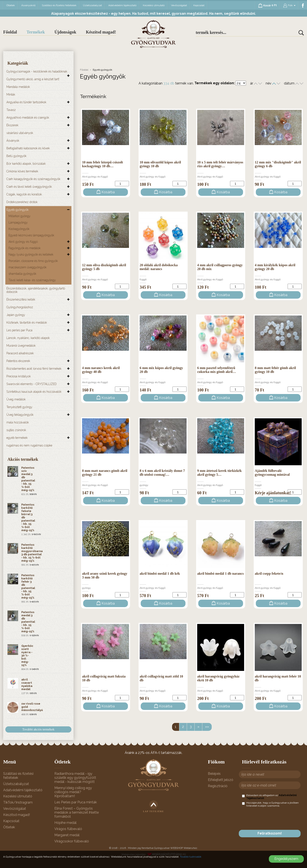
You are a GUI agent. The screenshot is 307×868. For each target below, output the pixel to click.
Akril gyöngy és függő (23, 242)
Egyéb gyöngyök (17, 210)
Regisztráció (218, 786)
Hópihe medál (65, 823)
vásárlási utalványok (20, 133)
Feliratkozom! (270, 833)
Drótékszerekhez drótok (22, 202)
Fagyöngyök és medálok (25, 248)
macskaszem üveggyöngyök (28, 267)
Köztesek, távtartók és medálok (27, 323)
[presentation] (274, 819)
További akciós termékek (38, 729)
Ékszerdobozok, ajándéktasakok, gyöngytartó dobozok (36, 290)
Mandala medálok (18, 87)
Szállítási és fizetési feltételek (59, 5)
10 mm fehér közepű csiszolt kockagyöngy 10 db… (103, 164)
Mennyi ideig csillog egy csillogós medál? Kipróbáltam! (73, 792)
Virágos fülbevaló (68, 829)
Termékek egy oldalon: (215, 83)
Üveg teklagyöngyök (20, 415)
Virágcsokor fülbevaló (72, 841)
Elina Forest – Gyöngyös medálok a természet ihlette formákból (77, 812)
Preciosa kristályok (19, 376)
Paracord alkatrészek (20, 353)
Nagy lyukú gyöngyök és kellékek (31, 254)
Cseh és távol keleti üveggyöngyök (29, 187)
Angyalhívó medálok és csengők (28, 118)
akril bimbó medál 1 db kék (160, 574)
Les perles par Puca (19, 330)
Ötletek (11, 5)
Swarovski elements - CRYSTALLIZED (32, 384)
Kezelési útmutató (154, 5)
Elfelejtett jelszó (221, 780)
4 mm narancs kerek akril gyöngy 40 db (101, 370)
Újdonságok (65, 32)
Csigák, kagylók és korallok (24, 194)
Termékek (36, 32)
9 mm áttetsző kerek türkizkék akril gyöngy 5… (219, 473)
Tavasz (11, 110)
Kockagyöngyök (19, 229)
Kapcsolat (199, 5)
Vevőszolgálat (179, 5)
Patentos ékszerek (18, 361)
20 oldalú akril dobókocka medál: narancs (159, 267)
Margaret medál (67, 835)
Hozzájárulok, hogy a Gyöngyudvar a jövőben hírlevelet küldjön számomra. (270, 804)
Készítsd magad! (101, 32)
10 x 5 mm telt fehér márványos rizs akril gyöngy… (220, 164)
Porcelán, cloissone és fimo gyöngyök (33, 261)
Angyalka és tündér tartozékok (26, 102)
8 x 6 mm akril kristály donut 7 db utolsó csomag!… (162, 473)
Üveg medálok (16, 399)
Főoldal (10, 32)
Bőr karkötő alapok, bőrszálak (26, 164)
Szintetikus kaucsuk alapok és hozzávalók (34, 392)
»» (207, 727)
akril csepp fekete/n (269, 574)
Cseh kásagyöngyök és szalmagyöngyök (33, 179)
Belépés (214, 774)
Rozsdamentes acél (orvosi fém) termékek (34, 369)
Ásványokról (28, 5)
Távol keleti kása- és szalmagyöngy (32, 280)
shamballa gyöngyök (22, 274)
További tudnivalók (191, 857)
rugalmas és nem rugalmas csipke (29, 445)
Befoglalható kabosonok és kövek (28, 148)
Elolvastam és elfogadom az (269, 797)
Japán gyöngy (16, 315)
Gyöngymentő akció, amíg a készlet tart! (33, 79)
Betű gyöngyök (16, 156)
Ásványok (13, 141)
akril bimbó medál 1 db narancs (220, 574)
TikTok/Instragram (18, 802)
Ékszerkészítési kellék (21, 300)
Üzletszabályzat (92, 5)
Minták (11, 95)
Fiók (289, 6)
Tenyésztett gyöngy (19, 407)
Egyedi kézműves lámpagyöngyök (31, 235)
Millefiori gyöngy (20, 216)
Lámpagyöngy (18, 222)
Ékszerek (12, 125)
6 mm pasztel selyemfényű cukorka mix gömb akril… (217, 370)
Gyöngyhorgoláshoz (20, 307)
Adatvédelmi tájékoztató (122, 5)
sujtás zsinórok (16, 430)
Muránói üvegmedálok (21, 346)
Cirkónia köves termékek (22, 171)
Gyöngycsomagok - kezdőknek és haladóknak (37, 71)
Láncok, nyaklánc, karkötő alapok (28, 338)
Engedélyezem (286, 859)
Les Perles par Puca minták (76, 802)
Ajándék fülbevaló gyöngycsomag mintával (272, 473)
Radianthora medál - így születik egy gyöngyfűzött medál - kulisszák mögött (75, 778)
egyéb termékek (17, 438)
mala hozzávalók (18, 422)
